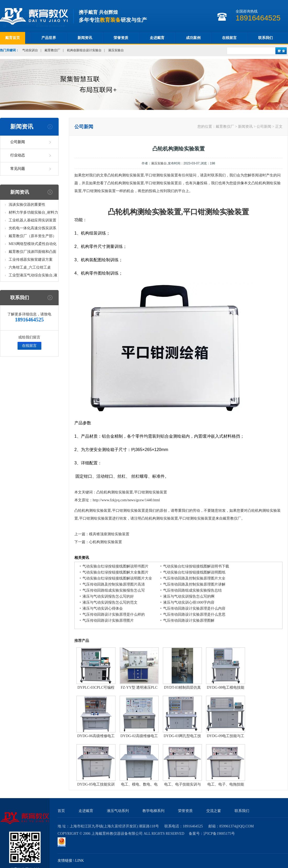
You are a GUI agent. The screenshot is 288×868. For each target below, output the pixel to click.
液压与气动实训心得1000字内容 (189, 602)
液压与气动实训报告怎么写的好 (108, 596)
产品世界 (49, 38)
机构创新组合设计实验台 (84, 50)
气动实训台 (30, 50)
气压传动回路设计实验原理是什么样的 (114, 614)
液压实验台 (116, 50)
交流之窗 (214, 811)
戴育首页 (13, 38)
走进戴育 (157, 38)
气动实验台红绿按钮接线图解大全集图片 (115, 572)
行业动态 (18, 155)
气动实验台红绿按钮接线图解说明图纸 (194, 572)
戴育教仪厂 (52, 50)
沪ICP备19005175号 (219, 834)
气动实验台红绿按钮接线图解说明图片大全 (117, 578)
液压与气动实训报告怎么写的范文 (110, 602)
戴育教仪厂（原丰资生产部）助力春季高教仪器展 (32, 237)
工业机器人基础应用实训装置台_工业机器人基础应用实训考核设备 (33, 221)
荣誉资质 (121, 38)
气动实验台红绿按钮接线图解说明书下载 (196, 566)
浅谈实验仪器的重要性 (27, 205)
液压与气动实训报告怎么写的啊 (189, 596)
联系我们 (265, 38)
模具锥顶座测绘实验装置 (109, 534)
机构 (130, 212)
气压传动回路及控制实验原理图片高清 (114, 584)
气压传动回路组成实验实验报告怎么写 (114, 590)
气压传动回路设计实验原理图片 (108, 621)
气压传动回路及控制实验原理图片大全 (194, 578)
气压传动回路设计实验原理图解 (189, 621)
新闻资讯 (85, 38)
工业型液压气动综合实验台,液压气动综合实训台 (33, 276)
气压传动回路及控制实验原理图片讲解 (194, 584)
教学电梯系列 (153, 811)
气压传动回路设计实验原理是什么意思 (194, 614)
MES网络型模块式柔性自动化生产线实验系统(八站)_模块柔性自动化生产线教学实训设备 (33, 245)
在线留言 (229, 38)
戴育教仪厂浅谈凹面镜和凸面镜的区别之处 (32, 253)
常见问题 (18, 169)
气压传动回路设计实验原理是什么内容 (194, 608)
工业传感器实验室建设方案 (31, 260)
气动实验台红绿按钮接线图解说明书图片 (115, 566)
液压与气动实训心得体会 (103, 608)
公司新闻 (18, 142)
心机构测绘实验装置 (106, 542)
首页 (61, 811)
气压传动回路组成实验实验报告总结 (192, 590)
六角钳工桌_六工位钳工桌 (30, 267)
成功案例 (193, 38)
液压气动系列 (118, 811)
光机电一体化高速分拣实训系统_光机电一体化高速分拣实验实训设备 (33, 229)
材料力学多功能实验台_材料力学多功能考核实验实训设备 (33, 213)
